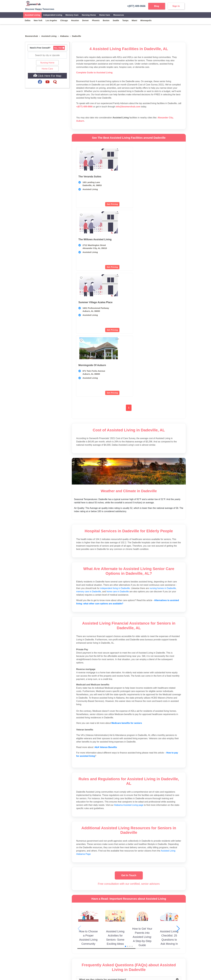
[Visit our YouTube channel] (27, 957)
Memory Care (72, 15)
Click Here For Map (47, 75)
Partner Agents (100, 939)
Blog (157, 6)
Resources (119, 15)
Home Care (105, 15)
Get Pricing (101, 204)
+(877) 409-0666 (135, 6)
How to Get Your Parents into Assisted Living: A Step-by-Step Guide (142, 811)
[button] (93, 168)
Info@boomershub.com (36, 942)
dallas (28, 20)
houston (75, 20)
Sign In (176, 6)
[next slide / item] (106, 222)
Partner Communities (103, 943)
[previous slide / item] (80, 222)
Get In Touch (129, 750)
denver (85, 20)
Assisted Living (32, 15)
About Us (70, 939)
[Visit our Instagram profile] (33, 957)
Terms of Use (115, 968)
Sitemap (70, 947)
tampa (125, 20)
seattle (116, 20)
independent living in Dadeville (115, 462)
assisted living (49, 36)
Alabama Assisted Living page (129, 679)
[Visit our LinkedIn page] (51, 957)
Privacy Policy (102, 968)
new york (38, 20)
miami (134, 20)
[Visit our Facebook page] (45, 957)
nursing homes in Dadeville (163, 462)
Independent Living (53, 15)
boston (106, 20)
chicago (64, 20)
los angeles (51, 20)
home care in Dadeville (118, 466)
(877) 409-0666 (37, 948)
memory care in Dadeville (89, 466)
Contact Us (71, 943)
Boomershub (32, 36)
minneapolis (146, 20)
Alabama (64, 36)
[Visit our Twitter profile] (39, 957)
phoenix (96, 20)
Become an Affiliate (102, 947)
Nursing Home (89, 15)
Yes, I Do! (59, 48)
